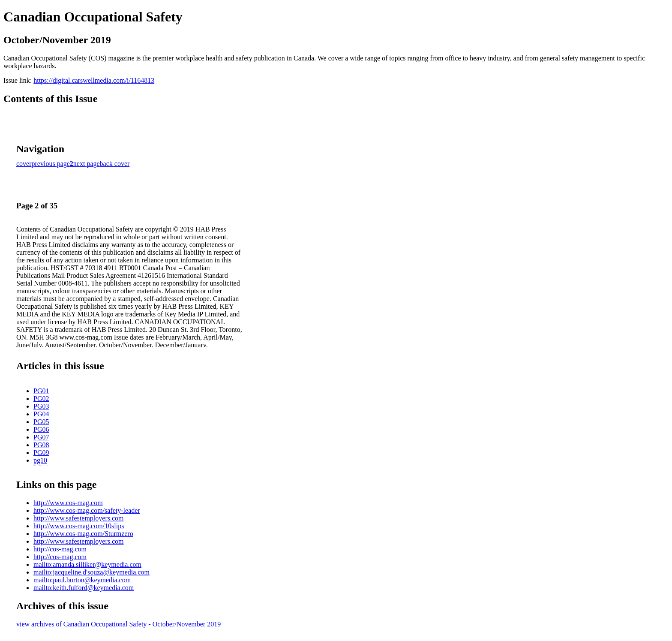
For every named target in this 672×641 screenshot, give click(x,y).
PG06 (41, 429)
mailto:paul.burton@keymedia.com (82, 580)
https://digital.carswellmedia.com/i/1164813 (94, 80)
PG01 (41, 391)
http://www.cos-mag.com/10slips (79, 526)
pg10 (40, 460)
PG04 (41, 414)
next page (87, 164)
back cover (115, 164)
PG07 (41, 437)
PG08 (41, 445)
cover (24, 164)
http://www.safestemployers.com (78, 518)
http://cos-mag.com (60, 549)
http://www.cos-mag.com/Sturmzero (83, 534)
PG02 (41, 399)
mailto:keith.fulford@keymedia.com (84, 588)
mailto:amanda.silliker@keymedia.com (87, 564)
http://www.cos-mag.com (68, 503)
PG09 (41, 453)
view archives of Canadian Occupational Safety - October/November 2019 (118, 624)
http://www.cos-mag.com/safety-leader (87, 510)
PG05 (41, 422)
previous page (51, 164)
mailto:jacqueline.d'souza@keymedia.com (91, 572)
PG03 (41, 406)
